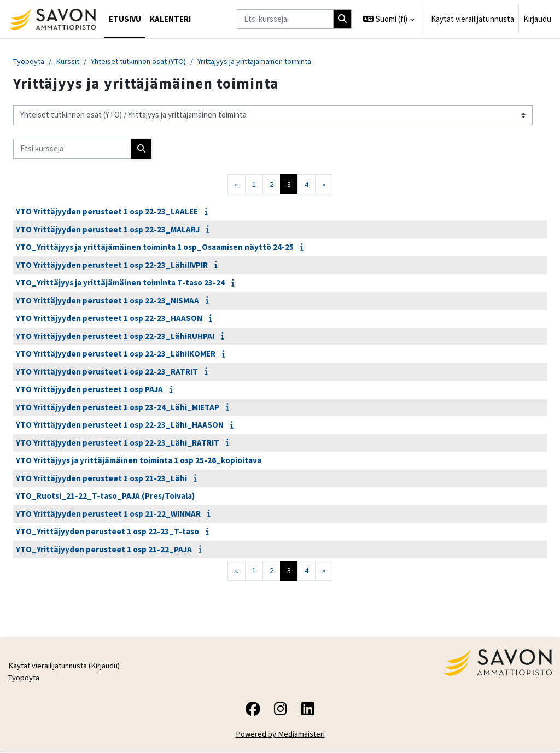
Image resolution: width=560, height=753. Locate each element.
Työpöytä (30, 62)
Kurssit (70, 62)
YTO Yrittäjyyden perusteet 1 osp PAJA (89, 390)
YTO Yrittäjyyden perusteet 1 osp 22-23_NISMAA (107, 301)
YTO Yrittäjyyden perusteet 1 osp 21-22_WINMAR (108, 514)
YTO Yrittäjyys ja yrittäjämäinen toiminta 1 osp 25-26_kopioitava (139, 461)
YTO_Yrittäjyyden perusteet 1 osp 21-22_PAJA (104, 550)
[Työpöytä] (52, 19)
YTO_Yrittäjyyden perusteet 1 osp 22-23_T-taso (107, 532)
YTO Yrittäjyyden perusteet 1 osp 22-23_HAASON (109, 319)
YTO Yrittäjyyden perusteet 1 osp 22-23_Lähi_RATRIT (118, 443)
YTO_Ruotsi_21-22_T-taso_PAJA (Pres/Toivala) (105, 496)
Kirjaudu (537, 19)
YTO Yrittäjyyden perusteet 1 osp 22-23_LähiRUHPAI (115, 337)
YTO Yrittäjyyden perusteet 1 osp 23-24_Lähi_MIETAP (118, 408)
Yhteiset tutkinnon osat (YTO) (144, 62)
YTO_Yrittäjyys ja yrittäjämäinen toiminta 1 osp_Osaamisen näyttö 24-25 (155, 247)
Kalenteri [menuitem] (170, 19)
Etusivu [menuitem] (125, 19)
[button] (389, 19)
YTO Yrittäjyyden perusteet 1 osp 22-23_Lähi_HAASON (120, 425)
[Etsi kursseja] (285, 19)
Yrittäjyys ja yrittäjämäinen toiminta (266, 62)
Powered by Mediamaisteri (280, 736)
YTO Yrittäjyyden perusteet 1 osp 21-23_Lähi (101, 479)
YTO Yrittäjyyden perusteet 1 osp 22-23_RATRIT (107, 372)
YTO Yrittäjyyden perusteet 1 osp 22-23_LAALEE (107, 212)
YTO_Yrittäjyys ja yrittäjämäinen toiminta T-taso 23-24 (120, 283)
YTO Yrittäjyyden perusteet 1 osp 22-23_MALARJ (108, 230)
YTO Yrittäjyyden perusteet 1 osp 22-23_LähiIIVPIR (112, 265)
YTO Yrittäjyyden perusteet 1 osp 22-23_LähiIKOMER (116, 354)
